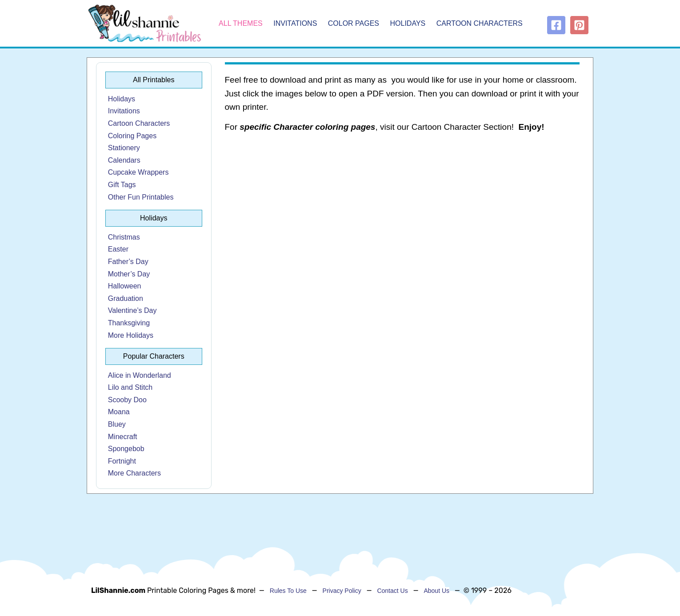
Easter (118, 249)
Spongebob (126, 449)
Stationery (124, 148)
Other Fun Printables (141, 197)
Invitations (295, 23)
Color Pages (354, 23)
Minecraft (123, 437)
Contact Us (392, 591)
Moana (119, 412)
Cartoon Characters (480, 23)
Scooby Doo (127, 400)
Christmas (124, 237)
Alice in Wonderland (140, 375)
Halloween (125, 286)
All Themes (241, 23)
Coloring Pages (132, 136)
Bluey (117, 424)
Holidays (408, 23)
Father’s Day (128, 262)
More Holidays (131, 335)
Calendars (124, 160)
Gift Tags (122, 185)
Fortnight (122, 461)
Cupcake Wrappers (138, 172)
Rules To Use (288, 591)
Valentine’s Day (132, 310)
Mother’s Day (129, 274)
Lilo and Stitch (130, 387)
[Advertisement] (402, 212)
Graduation (126, 298)
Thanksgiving (129, 323)
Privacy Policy (342, 591)
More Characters (134, 473)
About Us (436, 591)
